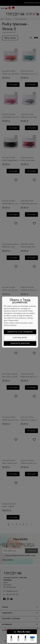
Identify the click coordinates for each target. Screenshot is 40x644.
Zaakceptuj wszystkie (20, 343)
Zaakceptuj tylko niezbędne (20, 332)
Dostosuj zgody (20, 338)
